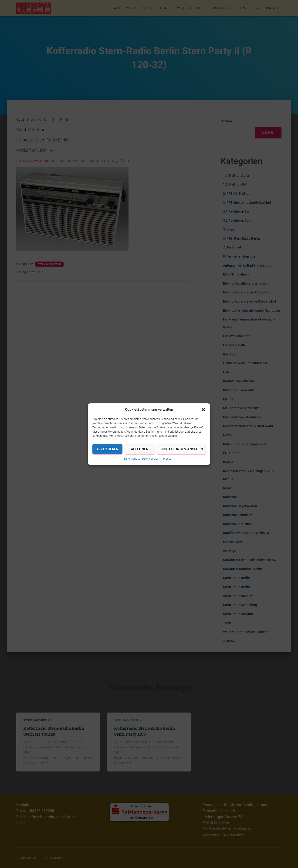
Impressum (167, 459)
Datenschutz (132, 459)
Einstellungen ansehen (181, 449)
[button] (203, 410)
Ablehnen (140, 449)
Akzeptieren (107, 449)
